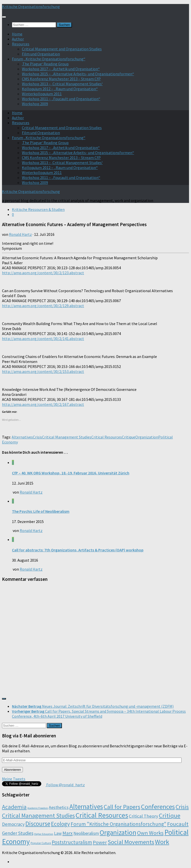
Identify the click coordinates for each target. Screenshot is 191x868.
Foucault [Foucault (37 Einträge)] (178, 824)
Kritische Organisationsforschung (31, 6)
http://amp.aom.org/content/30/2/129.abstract (43, 306)
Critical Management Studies (67, 437)
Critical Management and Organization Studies (62, 49)
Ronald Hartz (20, 234)
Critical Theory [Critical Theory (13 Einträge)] (143, 816)
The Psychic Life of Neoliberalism (41, 511)
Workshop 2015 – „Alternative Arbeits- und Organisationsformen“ (78, 74)
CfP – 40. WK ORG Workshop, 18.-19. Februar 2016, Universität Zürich (71, 473)
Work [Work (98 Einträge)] (162, 842)
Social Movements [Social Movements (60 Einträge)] (131, 842)
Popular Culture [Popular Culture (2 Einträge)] (41, 843)
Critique (129, 437)
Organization (147, 437)
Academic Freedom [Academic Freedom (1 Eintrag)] (38, 808)
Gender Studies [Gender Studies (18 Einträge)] (18, 833)
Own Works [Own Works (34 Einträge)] (150, 833)
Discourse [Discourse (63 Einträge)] (38, 824)
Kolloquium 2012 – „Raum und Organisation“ (60, 89)
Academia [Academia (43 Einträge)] (14, 807)
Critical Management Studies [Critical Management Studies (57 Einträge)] (38, 816)
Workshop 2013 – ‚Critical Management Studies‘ (62, 84)
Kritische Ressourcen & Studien (38, 209)
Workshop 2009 (35, 104)
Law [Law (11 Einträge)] (58, 833)
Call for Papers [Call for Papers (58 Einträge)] (122, 807)
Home (17, 34)
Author (18, 39)
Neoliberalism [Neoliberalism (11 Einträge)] (86, 833)
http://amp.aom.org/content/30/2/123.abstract (43, 273)
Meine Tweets (14, 779)
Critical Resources (107, 437)
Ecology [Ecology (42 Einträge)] (60, 824)
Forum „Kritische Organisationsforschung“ (49, 59)
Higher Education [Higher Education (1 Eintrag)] (44, 834)
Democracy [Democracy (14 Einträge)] (13, 824)
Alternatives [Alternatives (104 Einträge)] (86, 806)
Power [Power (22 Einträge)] (100, 842)
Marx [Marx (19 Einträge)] (68, 833)
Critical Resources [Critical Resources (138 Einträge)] (102, 815)
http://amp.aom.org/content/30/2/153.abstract (43, 371)
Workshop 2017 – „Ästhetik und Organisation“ (61, 69)
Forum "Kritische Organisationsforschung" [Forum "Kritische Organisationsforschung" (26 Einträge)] (119, 824)
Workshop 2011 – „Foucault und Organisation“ (61, 99)
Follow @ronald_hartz (65, 785)
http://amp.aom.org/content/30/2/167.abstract (43, 404)
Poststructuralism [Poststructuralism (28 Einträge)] (72, 842)
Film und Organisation (41, 54)
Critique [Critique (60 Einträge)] (170, 816)
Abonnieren (12, 770)
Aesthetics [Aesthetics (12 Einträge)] (59, 807)
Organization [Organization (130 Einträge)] (118, 832)
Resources (21, 44)
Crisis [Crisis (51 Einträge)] (182, 807)
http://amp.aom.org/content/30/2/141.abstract (43, 339)
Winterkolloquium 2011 (42, 94)
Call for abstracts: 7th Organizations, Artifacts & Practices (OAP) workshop (78, 550)
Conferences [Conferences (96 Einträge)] (158, 807)
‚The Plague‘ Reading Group (45, 64)
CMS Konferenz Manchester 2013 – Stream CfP (61, 79)
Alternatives (22, 437)
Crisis (37, 437)
